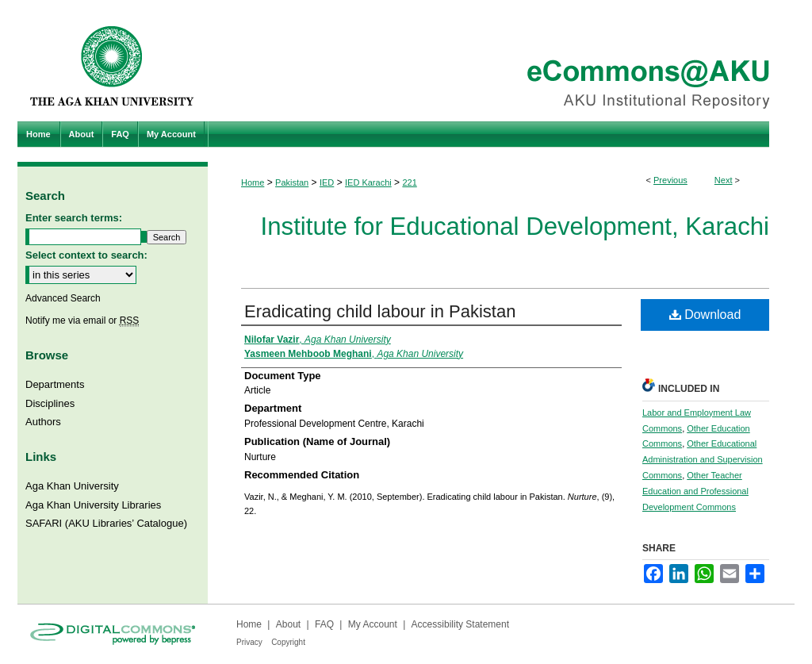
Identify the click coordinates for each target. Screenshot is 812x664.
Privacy (249, 642)
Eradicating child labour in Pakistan (380, 311)
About (288, 624)
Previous (670, 180)
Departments (55, 384)
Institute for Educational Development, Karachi (515, 226)
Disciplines (50, 403)
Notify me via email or (82, 320)
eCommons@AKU (501, 61)
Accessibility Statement (460, 624)
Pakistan (292, 182)
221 (409, 182)
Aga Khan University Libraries (93, 505)
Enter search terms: (74, 218)
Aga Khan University (72, 486)
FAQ (324, 624)
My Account (373, 624)
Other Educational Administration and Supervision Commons (703, 459)
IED (327, 182)
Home (253, 182)
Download (705, 315)
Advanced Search (63, 298)
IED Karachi (368, 182)
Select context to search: (86, 255)
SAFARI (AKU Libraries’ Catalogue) (106, 523)
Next (724, 180)
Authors (43, 422)
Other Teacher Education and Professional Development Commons (695, 491)
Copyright (288, 642)
